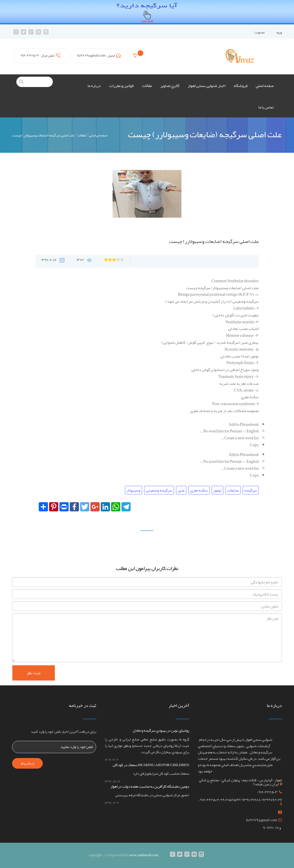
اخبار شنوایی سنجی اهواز (207, 86)
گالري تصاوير (170, 86)
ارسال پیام (27, 763)
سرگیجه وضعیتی (159, 490)
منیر (181, 490)
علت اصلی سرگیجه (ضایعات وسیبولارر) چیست (43, 136)
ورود (279, 32)
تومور (217, 490)
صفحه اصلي (265, 86)
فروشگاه (241, 86)
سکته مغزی (199, 490)
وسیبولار (134, 490)
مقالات (147, 86)
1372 (84, 260)
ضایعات (233, 490)
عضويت (259, 32)
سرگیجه (251, 490)
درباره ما (94, 86)
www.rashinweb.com (144, 855)
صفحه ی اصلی (98, 136)
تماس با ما (266, 107)
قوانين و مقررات (121, 86)
